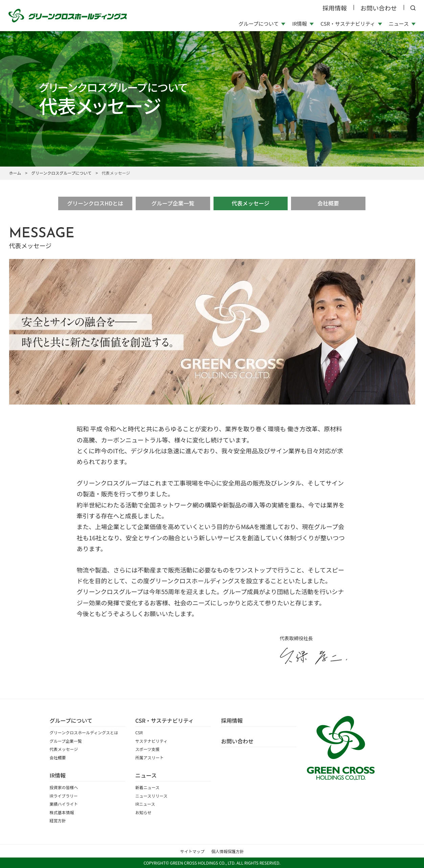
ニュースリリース (151, 796)
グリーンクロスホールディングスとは (84, 732)
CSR (139, 732)
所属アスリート (150, 757)
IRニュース (145, 804)
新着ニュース (147, 787)
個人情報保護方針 (228, 851)
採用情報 (335, 8)
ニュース (146, 775)
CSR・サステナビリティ (165, 720)
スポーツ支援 (148, 749)
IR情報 (58, 775)
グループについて (71, 720)
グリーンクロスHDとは (95, 203)
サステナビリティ (151, 741)
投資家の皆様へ (64, 787)
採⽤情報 (232, 720)
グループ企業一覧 (173, 203)
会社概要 (328, 203)
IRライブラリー (64, 796)
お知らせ (143, 812)
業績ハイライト (64, 804)
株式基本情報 (62, 812)
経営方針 (58, 820)
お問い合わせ (379, 8)
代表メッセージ (250, 203)
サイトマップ (192, 851)
